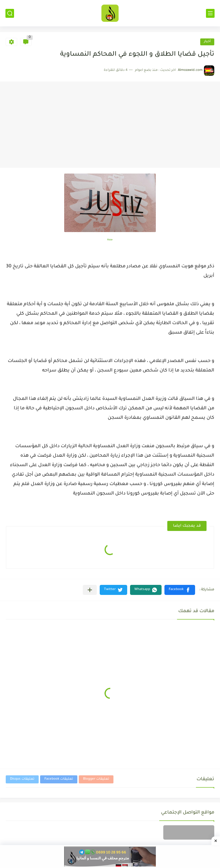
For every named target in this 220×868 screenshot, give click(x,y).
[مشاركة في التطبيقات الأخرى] (90, 590)
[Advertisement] (110, 125)
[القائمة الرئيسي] (210, 13)
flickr (110, 240)
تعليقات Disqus (22, 779)
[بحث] (10, 13)
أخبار (207, 42)
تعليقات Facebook (59, 779)
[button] (180, 590)
